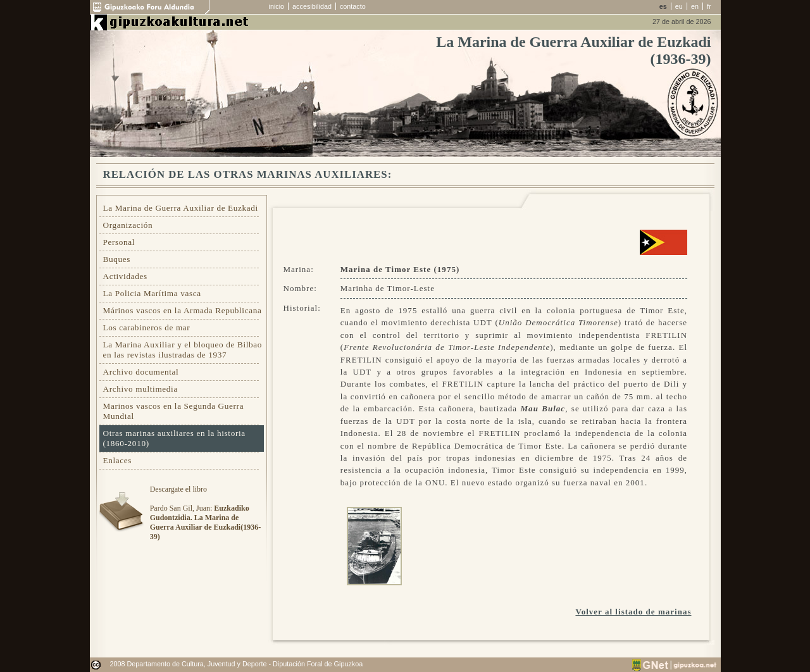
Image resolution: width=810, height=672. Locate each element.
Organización (128, 225)
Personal (119, 242)
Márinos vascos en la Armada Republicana (183, 310)
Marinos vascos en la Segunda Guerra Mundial (174, 411)
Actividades (125, 276)
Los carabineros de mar (147, 327)
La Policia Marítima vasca (152, 293)
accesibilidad (312, 6)
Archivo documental (141, 372)
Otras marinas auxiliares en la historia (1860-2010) (174, 438)
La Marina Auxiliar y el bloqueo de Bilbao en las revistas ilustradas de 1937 (183, 350)
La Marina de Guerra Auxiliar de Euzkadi (181, 208)
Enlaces (118, 460)
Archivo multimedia (140, 389)
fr (709, 6)
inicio (277, 6)
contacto (353, 6)
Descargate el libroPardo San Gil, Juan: (205, 513)
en (695, 6)
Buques (117, 259)
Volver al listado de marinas (633, 612)
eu (679, 6)
